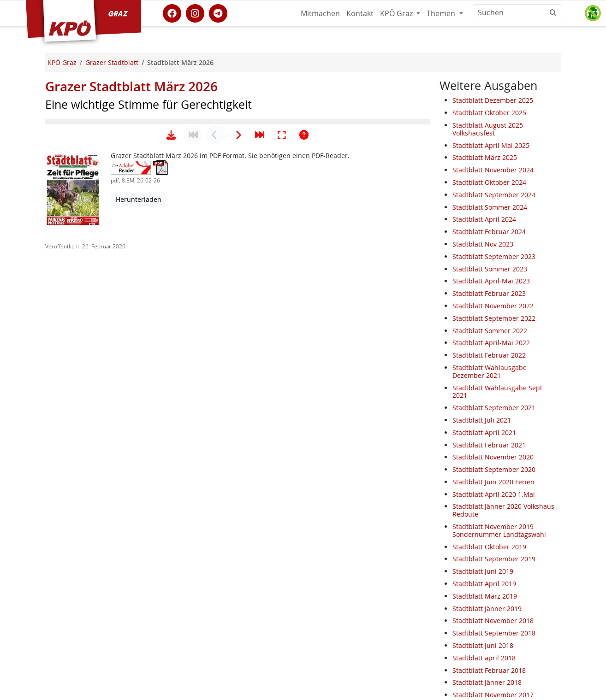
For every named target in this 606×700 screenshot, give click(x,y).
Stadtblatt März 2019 (485, 596)
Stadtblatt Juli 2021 (482, 420)
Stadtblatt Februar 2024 (489, 232)
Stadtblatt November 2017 (493, 695)
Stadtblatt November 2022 (493, 306)
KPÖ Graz (397, 13)
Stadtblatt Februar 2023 (489, 293)
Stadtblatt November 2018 (493, 621)
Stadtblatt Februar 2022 (489, 355)
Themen (442, 13)
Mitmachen (320, 13)
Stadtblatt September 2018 (494, 633)
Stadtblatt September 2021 (494, 408)
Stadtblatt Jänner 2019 (487, 609)
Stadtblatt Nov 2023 (483, 244)
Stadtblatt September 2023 (494, 256)
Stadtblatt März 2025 (485, 157)
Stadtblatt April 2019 (484, 584)
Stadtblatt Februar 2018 (489, 670)
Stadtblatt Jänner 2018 (487, 682)
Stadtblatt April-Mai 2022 (491, 343)
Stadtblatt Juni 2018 (483, 645)
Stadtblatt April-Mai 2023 (491, 281)
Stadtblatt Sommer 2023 (490, 269)
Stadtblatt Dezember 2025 (493, 100)
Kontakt (360, 13)
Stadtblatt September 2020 (494, 469)
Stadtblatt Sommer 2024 (490, 207)
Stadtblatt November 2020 (493, 457)
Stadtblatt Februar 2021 (489, 445)
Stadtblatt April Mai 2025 (491, 145)
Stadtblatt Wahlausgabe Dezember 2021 (490, 371)
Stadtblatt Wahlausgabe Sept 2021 (497, 392)
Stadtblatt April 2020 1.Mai (494, 494)
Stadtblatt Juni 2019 (483, 571)
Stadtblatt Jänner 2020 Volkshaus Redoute (503, 510)
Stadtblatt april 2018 (484, 658)
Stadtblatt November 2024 (493, 170)
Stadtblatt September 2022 (494, 318)
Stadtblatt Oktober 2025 (489, 113)
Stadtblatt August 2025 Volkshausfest (488, 129)
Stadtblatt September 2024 (494, 195)
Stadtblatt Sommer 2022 (490, 331)
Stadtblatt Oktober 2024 (489, 182)
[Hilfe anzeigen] (304, 421)
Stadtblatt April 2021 (484, 432)
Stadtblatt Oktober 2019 (489, 547)
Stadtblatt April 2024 (484, 219)
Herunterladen (139, 485)
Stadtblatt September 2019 (494, 559)
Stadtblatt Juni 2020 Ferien (493, 482)
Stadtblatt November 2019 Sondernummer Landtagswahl (499, 530)
